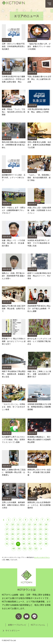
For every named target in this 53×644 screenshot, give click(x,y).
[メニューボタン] (49, 4)
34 (13, 539)
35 (18, 539)
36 (24, 539)
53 (36, 549)
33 (7, 539)
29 (29, 534)
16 (46, 525)
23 (40, 529)
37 (29, 539)
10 (13, 525)
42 (13, 544)
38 (35, 539)
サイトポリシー (13, 631)
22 (35, 529)
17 (7, 529)
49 (14, 549)
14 (35, 525)
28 (24, 534)
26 (13, 534)
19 (18, 529)
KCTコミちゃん (38, 625)
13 (29, 525)
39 (40, 539)
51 (25, 549)
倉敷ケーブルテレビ (17, 625)
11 (18, 525)
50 (19, 549)
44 (24, 544)
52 (30, 549)
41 (7, 544)
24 (46, 529)
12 (24, 525)
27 (18, 534)
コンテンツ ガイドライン (42, 557)
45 (29, 544)
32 (46, 534)
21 (29, 529)
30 (35, 534)
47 (40, 544)
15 (40, 525)
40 (46, 539)
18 (13, 529)
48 (46, 544)
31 (40, 534)
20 (24, 529)
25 (7, 534)
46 (35, 544)
